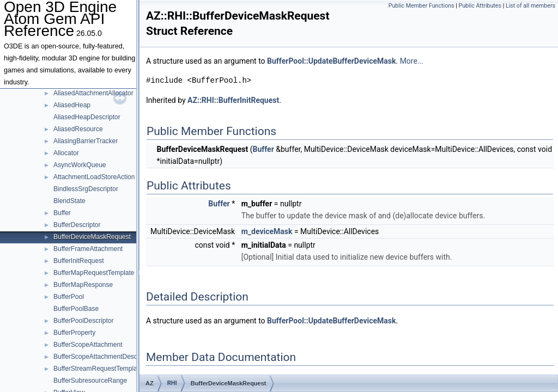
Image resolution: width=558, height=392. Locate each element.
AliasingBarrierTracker (86, 141)
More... (412, 61)
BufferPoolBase (76, 309)
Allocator (66, 153)
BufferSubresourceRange (90, 381)
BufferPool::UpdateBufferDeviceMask (331, 61)
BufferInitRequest (79, 261)
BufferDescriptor (77, 225)
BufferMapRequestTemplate (94, 273)
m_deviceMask (267, 231)
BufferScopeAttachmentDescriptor (103, 357)
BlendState (69, 201)
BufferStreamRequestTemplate (98, 369)
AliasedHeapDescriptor (87, 117)
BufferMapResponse (83, 285)
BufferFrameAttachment (88, 249)
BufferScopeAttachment (88, 345)
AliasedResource (78, 129)
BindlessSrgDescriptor (86, 189)
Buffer (62, 213)
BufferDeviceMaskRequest (92, 237)
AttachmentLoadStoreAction (94, 177)
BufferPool (69, 297)
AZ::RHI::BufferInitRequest (233, 100)
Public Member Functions (421, 6)
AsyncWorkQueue (80, 165)
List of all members (530, 6)
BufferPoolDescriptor (84, 321)
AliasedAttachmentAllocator (93, 93)
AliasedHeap (72, 105)
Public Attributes (480, 6)
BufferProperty (74, 333)
